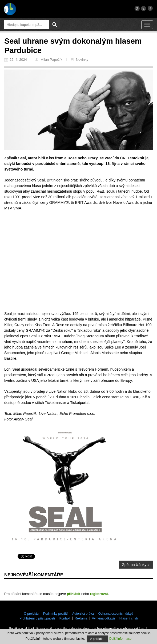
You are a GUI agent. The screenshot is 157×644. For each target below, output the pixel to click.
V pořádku (97, 639)
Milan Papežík (49, 60)
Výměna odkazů (103, 618)
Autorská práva (83, 614)
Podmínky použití (55, 614)
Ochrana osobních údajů (116, 614)
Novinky (79, 60)
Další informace (120, 639)
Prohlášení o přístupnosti (37, 618)
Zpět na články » (136, 565)
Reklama (81, 618)
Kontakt (65, 618)
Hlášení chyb (129, 618)
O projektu (31, 614)
